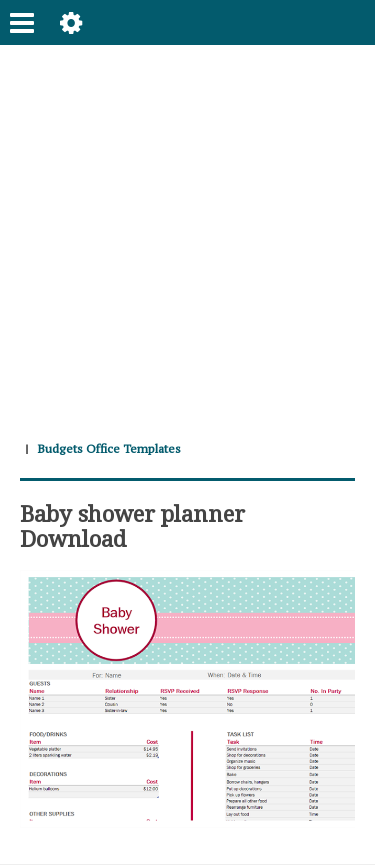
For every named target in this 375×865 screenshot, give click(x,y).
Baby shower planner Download (132, 525)
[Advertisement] (187, 232)
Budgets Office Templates (109, 448)
